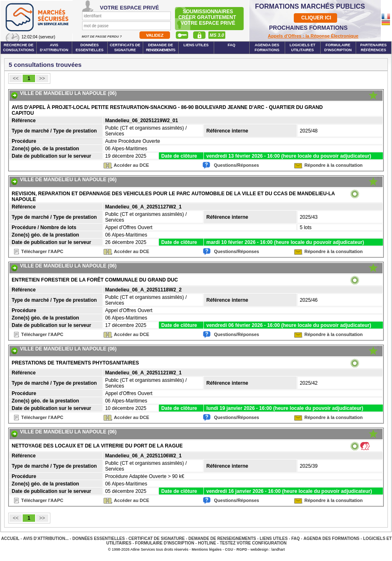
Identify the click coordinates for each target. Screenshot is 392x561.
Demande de (161, 47)
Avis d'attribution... (46, 539)
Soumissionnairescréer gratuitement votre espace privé (208, 17)
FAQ (232, 45)
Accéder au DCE (132, 165)
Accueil (10, 539)
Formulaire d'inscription (338, 47)
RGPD (242, 549)
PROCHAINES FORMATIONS (308, 28)
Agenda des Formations (331, 539)
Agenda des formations (267, 47)
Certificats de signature (125, 47)
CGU (229, 549)
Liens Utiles (196, 45)
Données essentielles (90, 47)
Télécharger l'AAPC (42, 251)
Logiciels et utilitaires (303, 47)
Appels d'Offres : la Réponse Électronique (313, 36)
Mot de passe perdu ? (102, 37)
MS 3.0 (217, 35)
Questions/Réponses (236, 165)
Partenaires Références (373, 47)
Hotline (207, 543)
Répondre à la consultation (334, 165)
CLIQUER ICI (316, 18)
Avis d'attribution (54, 47)
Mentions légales (207, 549)
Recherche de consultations (19, 47)
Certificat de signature (156, 539)
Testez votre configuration (253, 543)
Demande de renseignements (222, 539)
